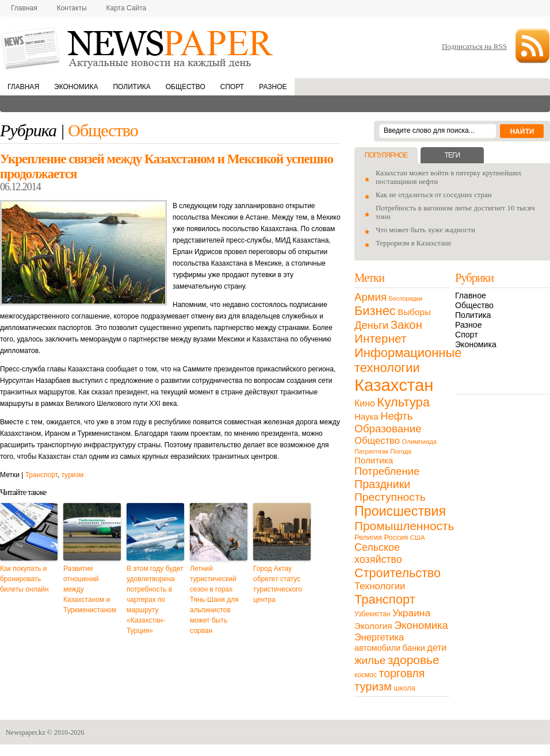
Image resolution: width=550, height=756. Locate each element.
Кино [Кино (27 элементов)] (365, 403)
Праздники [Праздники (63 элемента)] (382, 484)
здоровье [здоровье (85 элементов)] (414, 660)
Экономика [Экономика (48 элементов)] (421, 625)
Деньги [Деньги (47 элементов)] (371, 325)
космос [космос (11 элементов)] (366, 675)
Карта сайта (127, 8)
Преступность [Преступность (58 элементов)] (390, 497)
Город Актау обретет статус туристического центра (278, 584)
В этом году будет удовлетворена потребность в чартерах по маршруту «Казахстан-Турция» (155, 600)
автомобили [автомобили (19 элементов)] (377, 648)
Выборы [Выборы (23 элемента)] (414, 312)
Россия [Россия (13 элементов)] (396, 537)
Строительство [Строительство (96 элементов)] (398, 573)
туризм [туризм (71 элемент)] (373, 686)
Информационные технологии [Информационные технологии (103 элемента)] (408, 360)
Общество (186, 87)
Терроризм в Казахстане (413, 243)
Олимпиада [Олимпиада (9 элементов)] (419, 442)
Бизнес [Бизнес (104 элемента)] (375, 311)
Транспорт (41, 475)
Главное (471, 296)
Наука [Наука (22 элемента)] (366, 417)
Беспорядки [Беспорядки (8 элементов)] (406, 298)
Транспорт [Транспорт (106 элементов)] (385, 599)
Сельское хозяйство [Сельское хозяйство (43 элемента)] (378, 553)
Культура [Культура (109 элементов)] (403, 402)
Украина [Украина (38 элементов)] (411, 613)
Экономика (76, 87)
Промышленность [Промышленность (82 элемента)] (404, 526)
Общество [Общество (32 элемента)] (377, 441)
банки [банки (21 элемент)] (414, 648)
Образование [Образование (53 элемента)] (388, 429)
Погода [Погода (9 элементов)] (401, 451)
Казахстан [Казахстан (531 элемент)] (394, 385)
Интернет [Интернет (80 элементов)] (380, 338)
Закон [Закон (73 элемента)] (406, 325)
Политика (131, 87)
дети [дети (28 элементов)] (437, 648)
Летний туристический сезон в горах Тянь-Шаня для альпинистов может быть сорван (214, 600)
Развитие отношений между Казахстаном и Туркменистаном (90, 589)
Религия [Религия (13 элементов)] (368, 537)
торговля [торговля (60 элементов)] (402, 673)
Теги (452, 155)
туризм (73, 475)
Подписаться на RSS (474, 46)
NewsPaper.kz (138, 47)
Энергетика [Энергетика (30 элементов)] (379, 637)
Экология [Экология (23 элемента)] (373, 626)
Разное (273, 87)
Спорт (232, 87)
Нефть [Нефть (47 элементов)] (396, 416)
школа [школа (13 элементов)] (405, 688)
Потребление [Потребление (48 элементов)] (387, 471)
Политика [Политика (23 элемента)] (374, 460)
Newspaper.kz (26, 732)
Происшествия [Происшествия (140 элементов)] (400, 511)
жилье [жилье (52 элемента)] (370, 660)
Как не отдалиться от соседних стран (434, 195)
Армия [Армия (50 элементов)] (371, 297)
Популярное (386, 155)
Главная (24, 8)
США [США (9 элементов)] (418, 538)
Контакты (72, 8)
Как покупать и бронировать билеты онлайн (24, 579)
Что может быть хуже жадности (425, 230)
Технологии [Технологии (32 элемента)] (380, 586)
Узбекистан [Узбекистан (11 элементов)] (372, 614)
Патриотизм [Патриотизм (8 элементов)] (371, 451)
